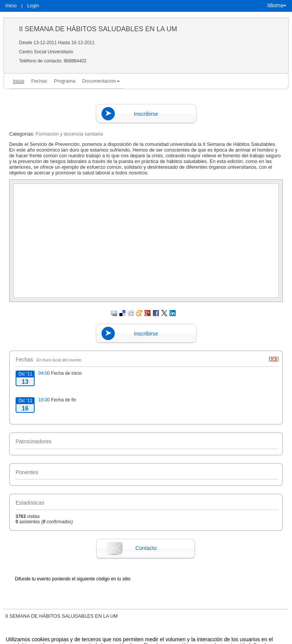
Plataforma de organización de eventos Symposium (150, 638)
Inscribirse (146, 114)
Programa (65, 81)
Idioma (277, 5)
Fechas (39, 81)
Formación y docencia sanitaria (69, 134)
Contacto (146, 548)
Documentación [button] (101, 81)
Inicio (11, 6)
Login (33, 6)
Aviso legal (67, 638)
